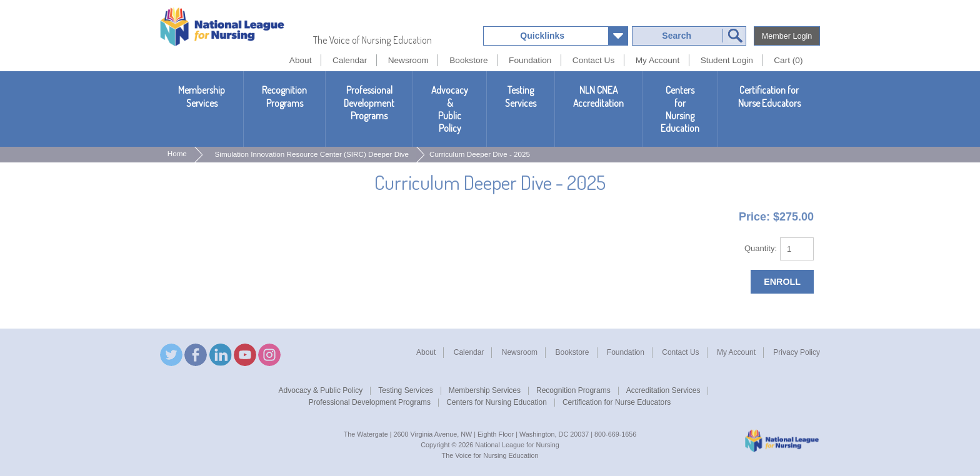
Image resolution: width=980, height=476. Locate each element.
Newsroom (520, 352)
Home (177, 153)
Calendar (469, 352)
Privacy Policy (797, 352)
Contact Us (680, 352)
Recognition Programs (284, 96)
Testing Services (521, 96)
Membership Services (202, 96)
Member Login (787, 36)
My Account (736, 352)
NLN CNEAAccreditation (598, 96)
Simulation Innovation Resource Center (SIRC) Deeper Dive (312, 154)
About (426, 352)
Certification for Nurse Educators (769, 96)
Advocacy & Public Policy (450, 109)
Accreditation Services (663, 390)
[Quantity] (797, 249)
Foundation (626, 352)
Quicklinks (542, 36)
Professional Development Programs (369, 103)
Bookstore (572, 352)
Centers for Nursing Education (680, 109)
